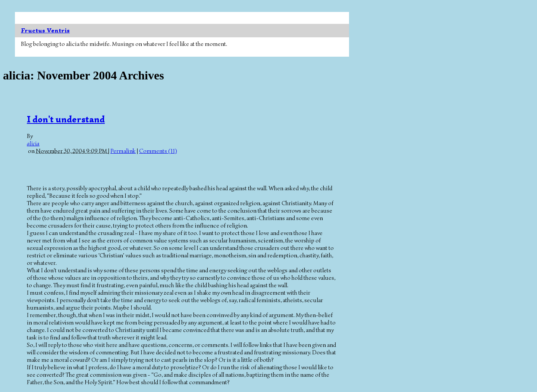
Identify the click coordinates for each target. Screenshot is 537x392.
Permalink (123, 151)
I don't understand (66, 119)
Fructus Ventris (45, 31)
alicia (33, 144)
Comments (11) (158, 151)
